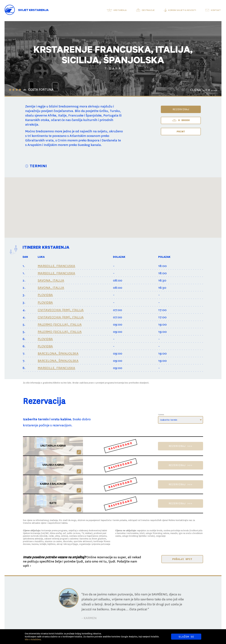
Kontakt (216, 11)
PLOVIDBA (45, 295)
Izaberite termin (169, 420)
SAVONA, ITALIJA (51, 280)
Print (181, 131)
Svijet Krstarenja (33, 11)
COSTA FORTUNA (41, 90)
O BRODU (181, 120)
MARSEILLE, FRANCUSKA (56, 266)
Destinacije (148, 11)
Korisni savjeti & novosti (182, 11)
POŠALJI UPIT (182, 559)
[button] (105, 195)
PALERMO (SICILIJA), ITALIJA (60, 324)
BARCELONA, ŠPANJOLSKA (58, 353)
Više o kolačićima (33, 639)
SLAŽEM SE (186, 637)
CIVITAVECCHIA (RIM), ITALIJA (61, 310)
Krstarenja (120, 11)
